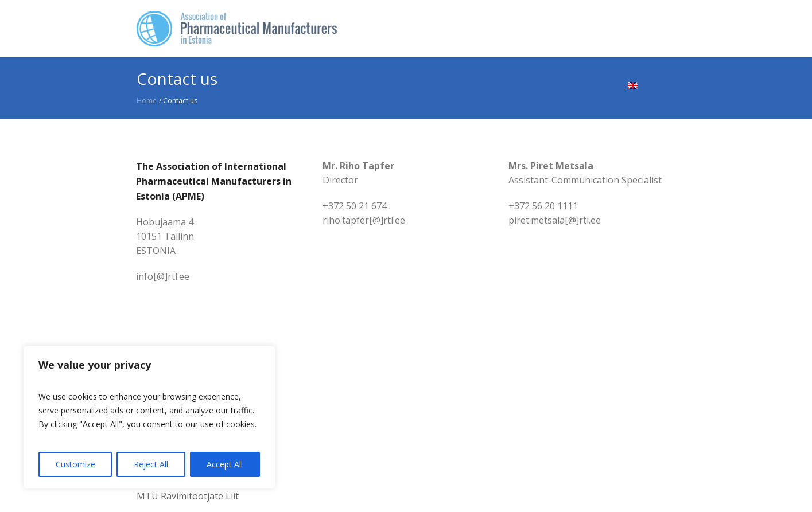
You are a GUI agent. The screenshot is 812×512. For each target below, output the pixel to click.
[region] (149, 417)
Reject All (151, 464)
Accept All (225, 464)
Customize (75, 464)
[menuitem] (648, 86)
